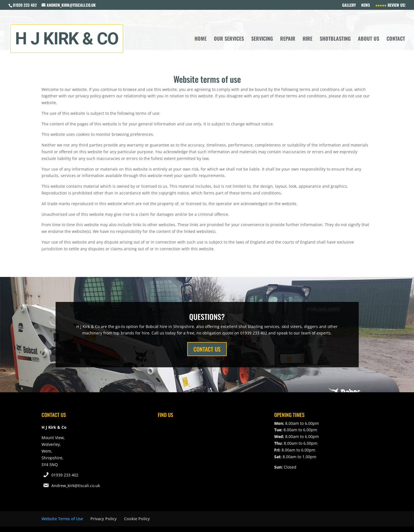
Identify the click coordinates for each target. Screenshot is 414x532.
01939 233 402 (65, 475)
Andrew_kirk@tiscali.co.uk (76, 486)
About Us (369, 39)
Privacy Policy (104, 519)
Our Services (229, 39)
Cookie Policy (137, 519)
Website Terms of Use (62, 519)
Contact (396, 39)
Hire (307, 39)
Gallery (349, 5)
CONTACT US (207, 349)
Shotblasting (335, 39)
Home (201, 39)
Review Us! (390, 5)
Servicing (262, 39)
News (366, 5)
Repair (288, 39)
